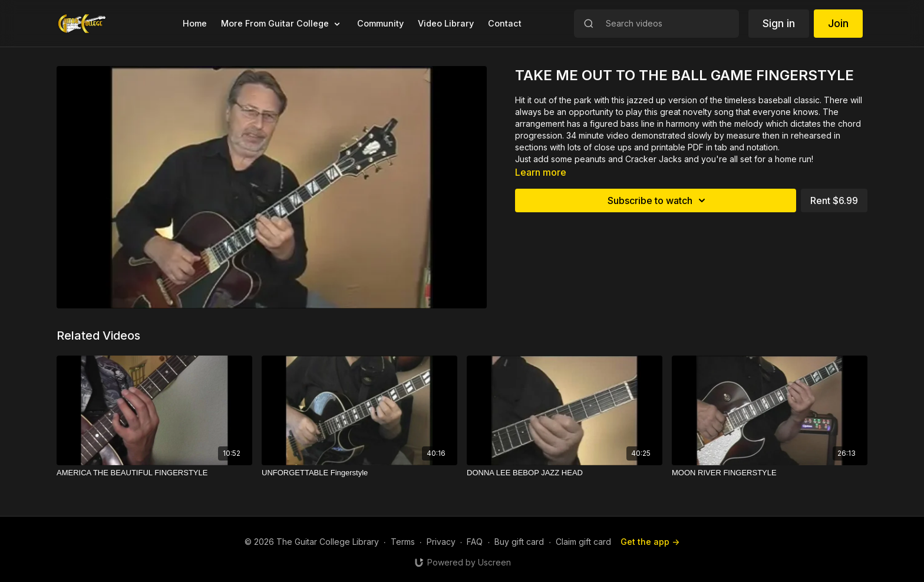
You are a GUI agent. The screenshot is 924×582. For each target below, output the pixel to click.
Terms (403, 542)
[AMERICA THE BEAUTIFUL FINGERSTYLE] (154, 473)
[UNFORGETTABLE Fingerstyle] (359, 473)
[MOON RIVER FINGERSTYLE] (770, 473)
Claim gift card (583, 542)
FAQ (475, 542)
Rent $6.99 (834, 200)
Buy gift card (519, 542)
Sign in (779, 23)
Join (838, 23)
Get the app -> (650, 542)
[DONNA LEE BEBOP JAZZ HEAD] (565, 473)
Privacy (441, 542)
